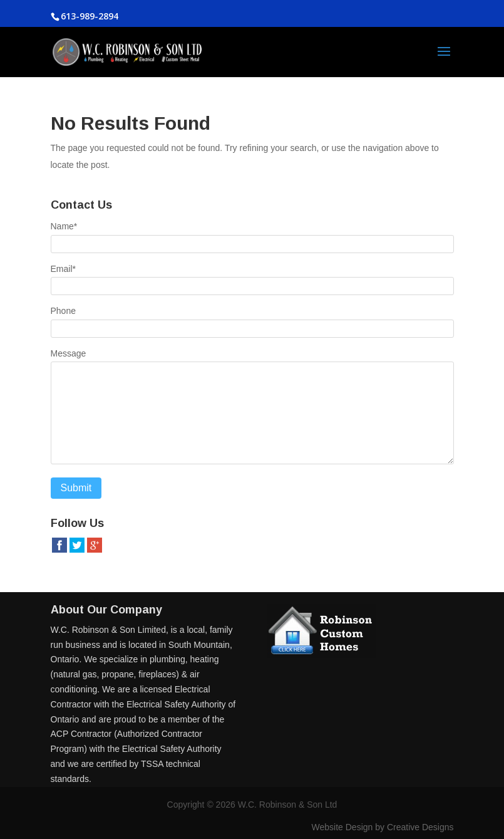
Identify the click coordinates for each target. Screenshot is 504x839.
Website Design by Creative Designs (383, 827)
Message (69, 353)
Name (64, 226)
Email (63, 269)
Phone (63, 311)
